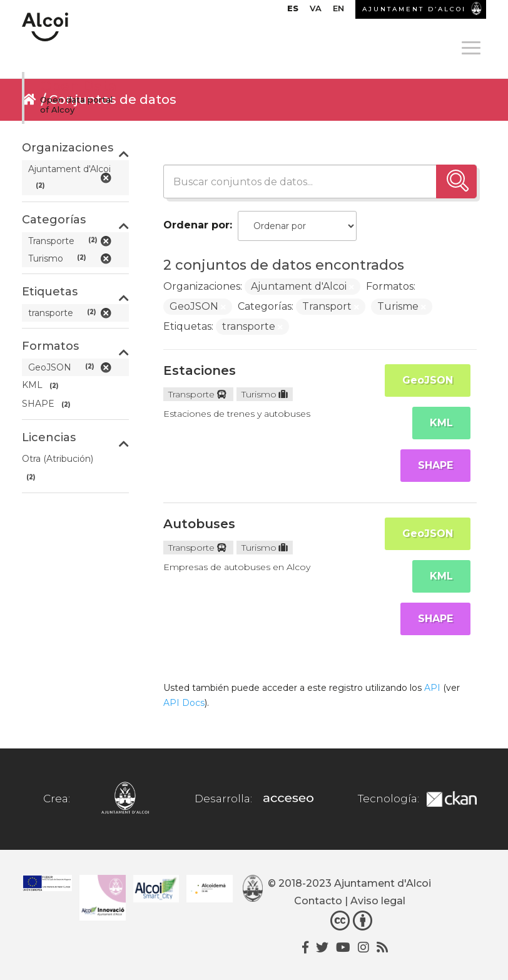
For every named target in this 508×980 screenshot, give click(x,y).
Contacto (318, 901)
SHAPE (435, 465)
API (432, 688)
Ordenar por (196, 225)
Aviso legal (378, 901)
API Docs (184, 703)
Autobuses (199, 524)
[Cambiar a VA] (316, 11)
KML (441, 423)
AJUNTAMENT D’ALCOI (414, 9)
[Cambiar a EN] (338, 11)
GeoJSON (428, 380)
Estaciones (200, 370)
